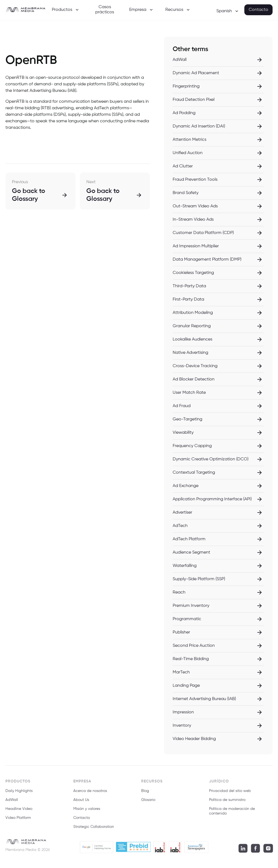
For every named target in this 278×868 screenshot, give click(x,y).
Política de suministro (227, 803)
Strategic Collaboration (94, 829)
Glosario (148, 803)
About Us (81, 803)
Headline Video (19, 811)
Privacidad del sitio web (230, 794)
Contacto (258, 10)
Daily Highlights (19, 794)
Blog (145, 794)
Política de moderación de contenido (232, 814)
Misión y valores (87, 811)
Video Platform (18, 820)
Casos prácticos (105, 10)
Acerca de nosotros (90, 794)
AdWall (12, 803)
